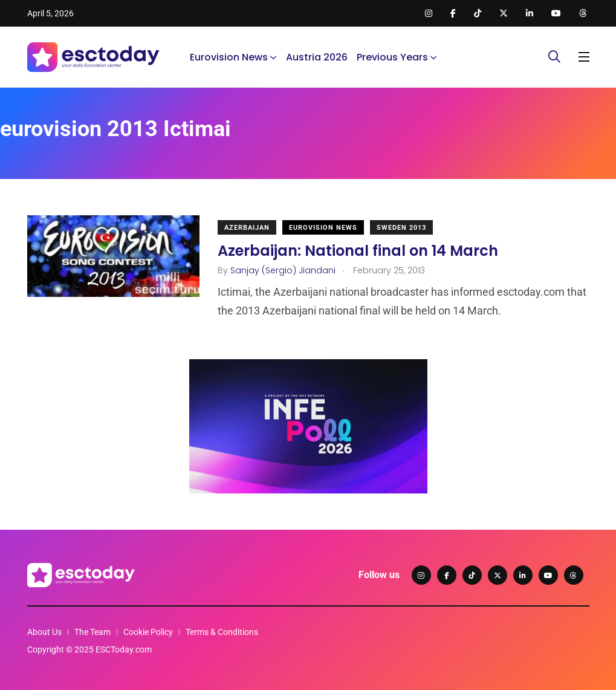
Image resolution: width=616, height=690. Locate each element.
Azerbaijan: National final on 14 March (358, 251)
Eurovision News (229, 57)
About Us (44, 632)
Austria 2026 (317, 57)
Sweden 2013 (401, 228)
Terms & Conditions (222, 632)
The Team (92, 632)
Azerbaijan (247, 228)
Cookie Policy (148, 632)
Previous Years (392, 57)
